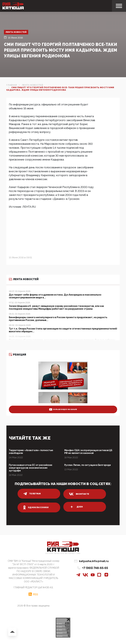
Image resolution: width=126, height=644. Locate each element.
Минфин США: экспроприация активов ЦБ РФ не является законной (88, 452)
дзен (76, 507)
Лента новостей (16, 32)
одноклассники (36, 507)
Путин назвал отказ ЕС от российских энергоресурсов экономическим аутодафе (31, 468)
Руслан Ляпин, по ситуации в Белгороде (88, 465)
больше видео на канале (63, 409)
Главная (12, 85)
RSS (36, 594)
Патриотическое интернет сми (63, 554)
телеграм (32, 494)
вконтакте (79, 494)
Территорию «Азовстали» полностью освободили (31, 452)
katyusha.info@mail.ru (94, 561)
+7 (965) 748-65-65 (95, 568)
